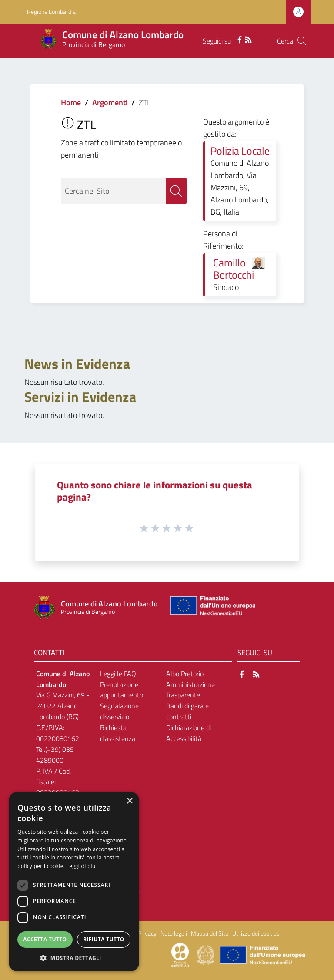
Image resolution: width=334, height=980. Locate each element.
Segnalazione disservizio (119, 711)
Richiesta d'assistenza (118, 733)
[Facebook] (240, 39)
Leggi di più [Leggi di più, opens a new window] (81, 866)
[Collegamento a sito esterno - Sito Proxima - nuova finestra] (180, 954)
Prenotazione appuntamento (122, 690)
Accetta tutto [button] (45, 939)
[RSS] (248, 39)
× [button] (129, 801)
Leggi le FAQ (118, 674)
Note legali (174, 933)
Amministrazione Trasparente (190, 690)
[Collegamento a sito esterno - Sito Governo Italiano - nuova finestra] (206, 954)
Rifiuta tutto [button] (104, 939)
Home (71, 103)
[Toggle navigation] (10, 40)
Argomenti (110, 103)
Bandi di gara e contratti (187, 711)
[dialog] (74, 882)
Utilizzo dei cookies (256, 933)
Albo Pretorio (185, 674)
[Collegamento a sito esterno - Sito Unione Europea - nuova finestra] (212, 608)
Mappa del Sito (210, 933)
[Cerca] (302, 41)
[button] (74, 958)
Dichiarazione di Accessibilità (189, 733)
